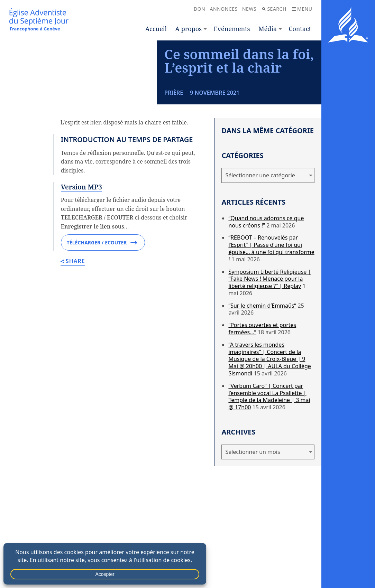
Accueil (156, 29)
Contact (300, 29)
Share (73, 295)
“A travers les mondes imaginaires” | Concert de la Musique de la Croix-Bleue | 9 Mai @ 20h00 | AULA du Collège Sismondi (269, 392)
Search (274, 9)
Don (199, 9)
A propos (188, 29)
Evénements (232, 29)
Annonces (224, 9)
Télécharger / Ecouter (102, 276)
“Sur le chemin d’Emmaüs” (262, 338)
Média (268, 29)
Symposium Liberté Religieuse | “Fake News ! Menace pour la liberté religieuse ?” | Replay (270, 312)
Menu (302, 9)
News (249, 9)
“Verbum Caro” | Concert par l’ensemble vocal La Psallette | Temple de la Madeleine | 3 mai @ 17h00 (269, 429)
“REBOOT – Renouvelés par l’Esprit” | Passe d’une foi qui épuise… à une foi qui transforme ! (271, 281)
